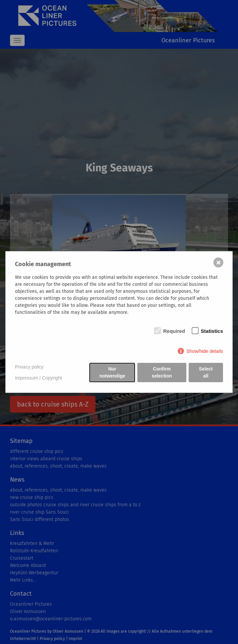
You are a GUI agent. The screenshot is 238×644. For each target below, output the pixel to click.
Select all (206, 372)
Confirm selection (162, 372)
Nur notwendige (112, 372)
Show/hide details (205, 351)
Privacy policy (29, 367)
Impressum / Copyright (38, 378)
